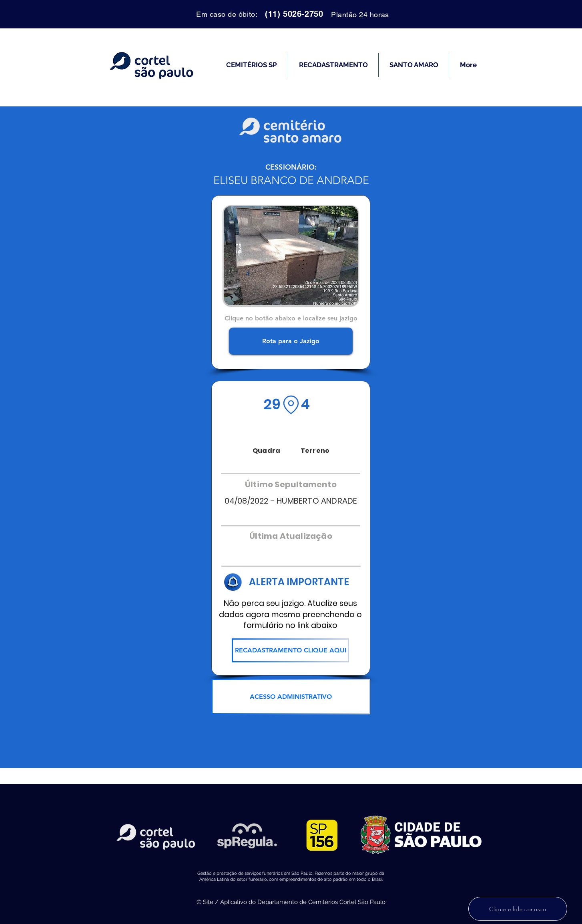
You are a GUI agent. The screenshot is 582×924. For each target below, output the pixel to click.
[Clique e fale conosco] (518, 909)
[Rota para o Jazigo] (291, 341)
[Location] (291, 405)
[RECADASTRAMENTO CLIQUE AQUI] (290, 650)
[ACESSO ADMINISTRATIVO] (291, 697)
